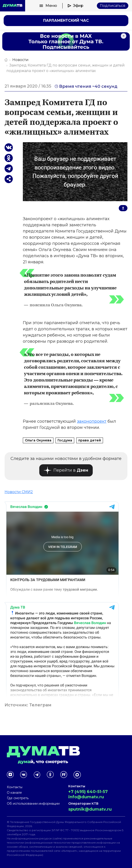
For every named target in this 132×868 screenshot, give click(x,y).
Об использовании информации (33, 804)
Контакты (15, 787)
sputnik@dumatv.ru (90, 809)
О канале (14, 793)
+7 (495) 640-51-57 (88, 792)
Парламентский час (66, 20)
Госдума (65, 440)
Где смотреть (18, 798)
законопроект (92, 421)
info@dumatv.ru (86, 797)
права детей (90, 440)
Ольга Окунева (38, 440)
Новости (20, 60)
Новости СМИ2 (19, 492)
